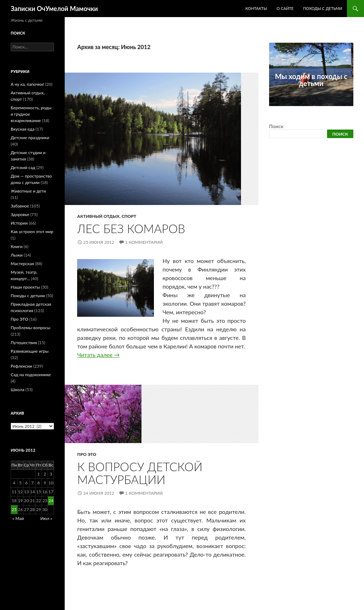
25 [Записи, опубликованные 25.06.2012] (14, 509)
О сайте (285, 8)
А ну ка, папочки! (27, 84)
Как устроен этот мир (32, 232)
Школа (17, 390)
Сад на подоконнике (31, 375)
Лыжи (17, 255)
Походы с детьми (323, 8)
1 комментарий (144, 242)
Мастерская (22, 264)
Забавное (20, 206)
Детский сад (23, 167)
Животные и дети (28, 191)
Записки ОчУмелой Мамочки (54, 9)
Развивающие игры (30, 351)
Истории (19, 223)
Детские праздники (30, 138)
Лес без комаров (131, 228)
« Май (18, 518)
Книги (17, 246)
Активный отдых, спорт (107, 216)
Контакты (256, 8)
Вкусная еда (23, 129)
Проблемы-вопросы (30, 328)
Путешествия (24, 343)
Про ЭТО (87, 454)
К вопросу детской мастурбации (140, 473)
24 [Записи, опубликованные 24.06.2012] (51, 501)
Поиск (276, 126)
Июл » (46, 518)
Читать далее (98, 355)
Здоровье (20, 214)
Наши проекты (25, 287)
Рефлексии (21, 366)
